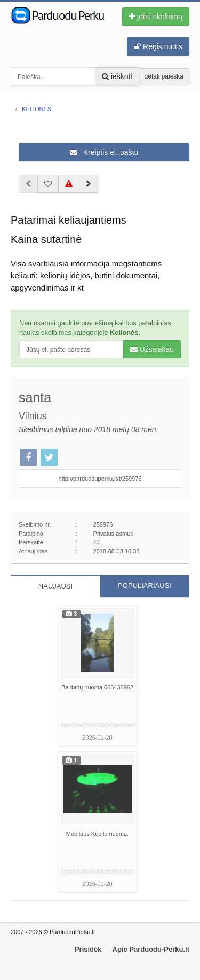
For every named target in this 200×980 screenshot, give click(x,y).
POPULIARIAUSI (145, 586)
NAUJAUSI (55, 586)
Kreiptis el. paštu (104, 152)
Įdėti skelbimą (156, 17)
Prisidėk (88, 949)
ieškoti (117, 76)
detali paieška (164, 76)
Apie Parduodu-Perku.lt (151, 949)
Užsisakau (152, 349)
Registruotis (158, 46)
